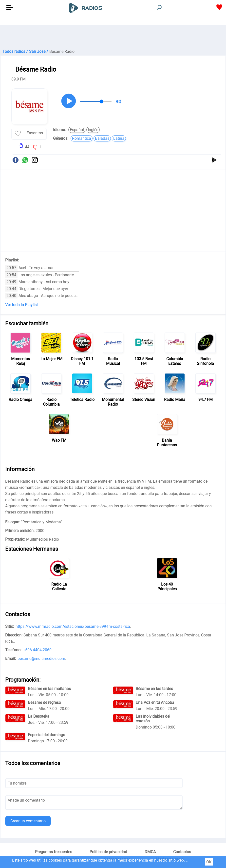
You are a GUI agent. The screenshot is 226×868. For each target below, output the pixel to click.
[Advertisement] (113, 37)
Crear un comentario (28, 821)
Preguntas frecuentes (54, 852)
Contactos (182, 852)
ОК (209, 862)
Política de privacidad (108, 852)
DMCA (150, 852)
